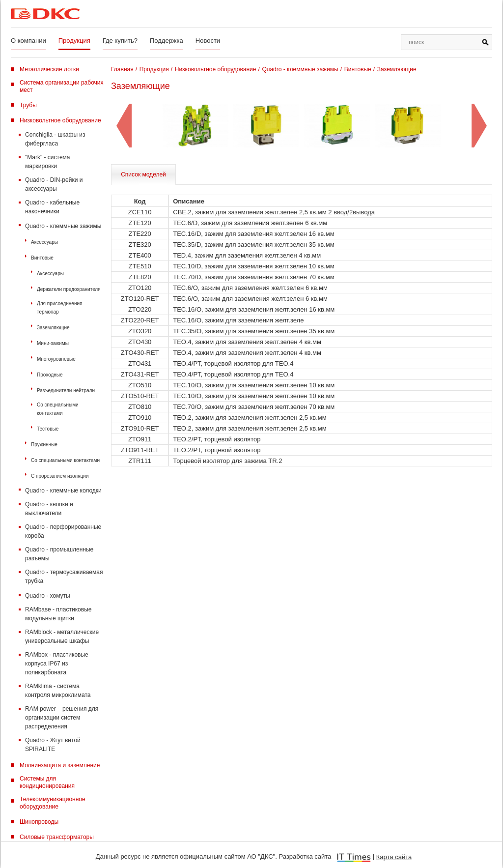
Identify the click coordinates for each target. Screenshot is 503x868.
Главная (122, 69)
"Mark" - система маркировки (48, 162)
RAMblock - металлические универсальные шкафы (62, 637)
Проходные (50, 375)
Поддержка (167, 41)
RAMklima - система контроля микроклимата (58, 691)
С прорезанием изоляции (60, 476)
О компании (28, 41)
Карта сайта (394, 857)
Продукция (74, 41)
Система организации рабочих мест (62, 86)
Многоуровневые (56, 359)
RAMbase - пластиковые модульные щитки (58, 614)
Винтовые (42, 258)
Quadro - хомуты (48, 596)
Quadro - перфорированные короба (63, 531)
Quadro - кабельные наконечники (52, 207)
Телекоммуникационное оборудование (53, 803)
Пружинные (44, 445)
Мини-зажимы (53, 343)
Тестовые (48, 429)
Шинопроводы (39, 822)
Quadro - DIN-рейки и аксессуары (54, 184)
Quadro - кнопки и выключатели (49, 509)
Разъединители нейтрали (66, 391)
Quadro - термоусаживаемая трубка (64, 577)
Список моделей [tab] (143, 174)
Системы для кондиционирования (47, 782)
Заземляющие (53, 328)
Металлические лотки (49, 69)
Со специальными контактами (58, 409)
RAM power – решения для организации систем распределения (62, 718)
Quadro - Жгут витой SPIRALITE (53, 745)
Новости (208, 41)
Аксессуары (44, 242)
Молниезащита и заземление (60, 765)
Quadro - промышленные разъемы (59, 554)
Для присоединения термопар (59, 308)
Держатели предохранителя (69, 289)
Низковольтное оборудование (60, 120)
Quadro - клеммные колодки (63, 491)
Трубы (28, 105)
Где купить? (120, 41)
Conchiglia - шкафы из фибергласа (55, 139)
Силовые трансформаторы (57, 837)
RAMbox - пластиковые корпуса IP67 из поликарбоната (57, 664)
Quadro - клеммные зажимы (63, 226)
